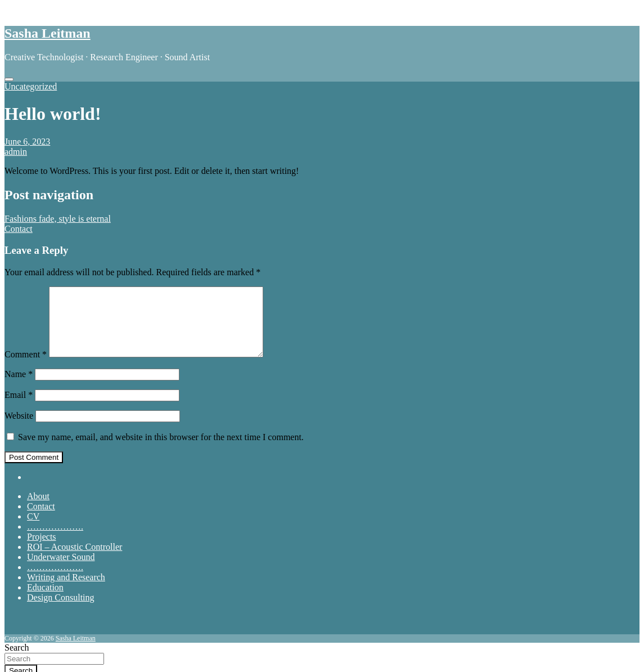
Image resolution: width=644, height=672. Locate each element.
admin (16, 152)
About (38, 510)
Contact (19, 229)
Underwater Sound (61, 570)
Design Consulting (61, 611)
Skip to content (32, 9)
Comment (26, 368)
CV (33, 530)
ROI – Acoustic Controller (75, 560)
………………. (55, 540)
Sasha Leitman (48, 33)
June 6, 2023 (27, 142)
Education (45, 601)
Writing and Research (66, 591)
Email (19, 408)
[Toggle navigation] (9, 79)
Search (17, 648)
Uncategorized (31, 86)
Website (19, 429)
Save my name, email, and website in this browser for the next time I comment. (161, 451)
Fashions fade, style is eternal (58, 219)
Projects (42, 550)
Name (19, 387)
